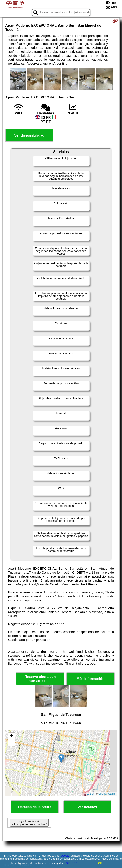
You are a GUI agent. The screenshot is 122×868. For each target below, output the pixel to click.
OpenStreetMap (107, 794)
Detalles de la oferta (35, 807)
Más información (90, 679)
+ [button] (11, 736)
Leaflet (90, 794)
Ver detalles (87, 807)
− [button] (11, 743)
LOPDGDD (71, 863)
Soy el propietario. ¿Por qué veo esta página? (29, 823)
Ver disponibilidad (29, 135)
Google (65, 856)
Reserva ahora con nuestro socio (40, 679)
